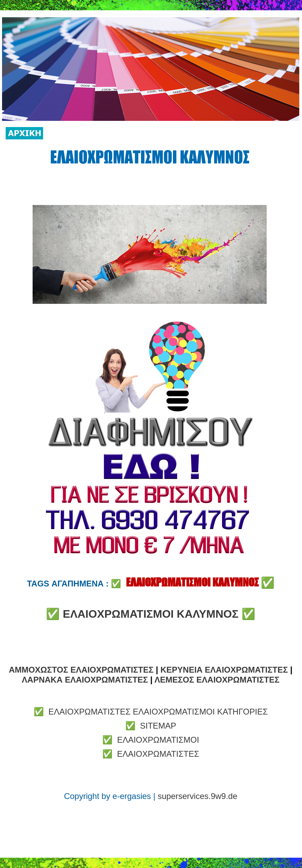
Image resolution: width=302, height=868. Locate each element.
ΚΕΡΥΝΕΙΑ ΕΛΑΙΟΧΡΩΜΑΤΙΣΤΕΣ (224, 670)
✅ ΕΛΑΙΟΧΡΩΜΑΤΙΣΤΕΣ (151, 754)
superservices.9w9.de (197, 796)
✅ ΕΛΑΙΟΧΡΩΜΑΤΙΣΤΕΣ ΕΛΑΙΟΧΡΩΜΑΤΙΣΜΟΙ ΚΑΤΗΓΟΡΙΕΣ (151, 712)
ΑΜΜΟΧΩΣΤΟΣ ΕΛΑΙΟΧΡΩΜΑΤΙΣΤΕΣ (81, 670)
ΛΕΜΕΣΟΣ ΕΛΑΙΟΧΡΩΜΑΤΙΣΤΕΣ (217, 680)
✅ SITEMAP (151, 726)
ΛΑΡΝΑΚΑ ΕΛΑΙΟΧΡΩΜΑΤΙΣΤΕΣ (85, 680)
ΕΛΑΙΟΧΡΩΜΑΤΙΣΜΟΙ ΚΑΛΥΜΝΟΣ (151, 614)
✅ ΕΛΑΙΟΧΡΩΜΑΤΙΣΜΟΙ (151, 740)
